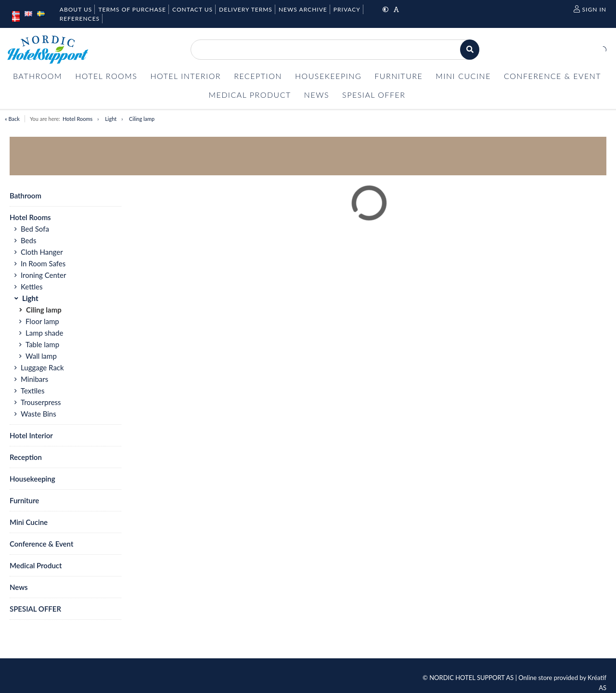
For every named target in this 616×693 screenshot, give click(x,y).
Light (111, 119)
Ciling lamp (142, 119)
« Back (12, 119)
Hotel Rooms (77, 119)
